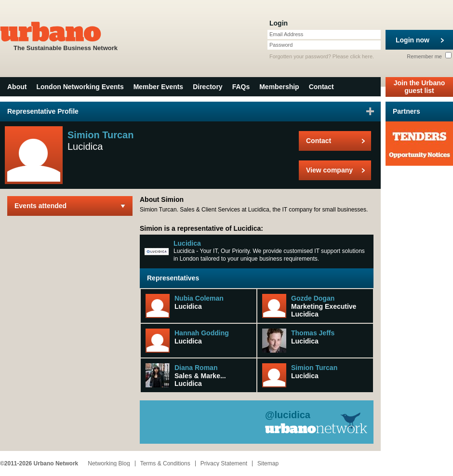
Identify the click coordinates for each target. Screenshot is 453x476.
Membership (279, 87)
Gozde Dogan (313, 298)
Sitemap (268, 463)
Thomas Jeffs (313, 333)
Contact (321, 87)
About (17, 87)
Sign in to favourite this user (370, 111)
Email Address (286, 34)
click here (361, 56)
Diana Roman (196, 368)
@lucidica (288, 415)
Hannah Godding (202, 333)
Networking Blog (109, 463)
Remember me (429, 56)
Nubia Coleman (199, 298)
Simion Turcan (314, 368)
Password (281, 45)
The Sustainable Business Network (66, 35)
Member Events (158, 87)
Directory (207, 87)
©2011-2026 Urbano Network (39, 463)
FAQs (241, 87)
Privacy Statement (224, 463)
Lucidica (187, 243)
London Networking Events (80, 87)
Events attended (40, 206)
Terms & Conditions (165, 463)
